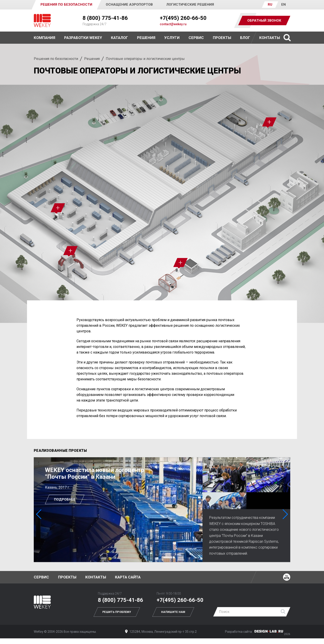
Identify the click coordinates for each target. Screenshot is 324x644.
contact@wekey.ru (173, 24)
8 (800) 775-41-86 (105, 18)
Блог (245, 38)
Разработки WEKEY (83, 38)
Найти (283, 612)
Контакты (270, 38)
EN (283, 5)
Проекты (67, 577)
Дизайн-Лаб (269, 631)
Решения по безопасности (56, 59)
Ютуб (287, 577)
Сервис (196, 38)
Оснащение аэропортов (129, 5)
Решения (92, 59)
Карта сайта (128, 577)
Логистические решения (190, 5)
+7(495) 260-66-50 (183, 18)
